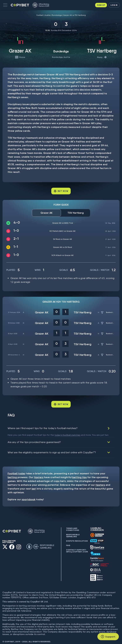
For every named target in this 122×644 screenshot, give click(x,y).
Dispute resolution (77, 537)
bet (34, 485)
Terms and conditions (73, 526)
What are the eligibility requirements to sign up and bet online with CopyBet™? (52, 449)
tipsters (39, 474)
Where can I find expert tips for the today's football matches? (43, 428)
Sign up (101, 5)
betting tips (80, 474)
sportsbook (29, 496)
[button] (5, 5)
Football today (16, 470)
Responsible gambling (73, 532)
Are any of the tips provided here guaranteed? (34, 438)
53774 (14, 591)
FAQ (68, 542)
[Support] (108, 637)
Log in (114, 5)
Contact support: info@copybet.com (77, 547)
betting (12, 474)
